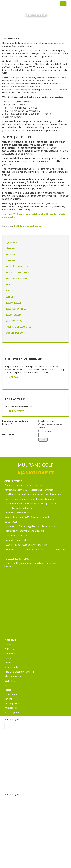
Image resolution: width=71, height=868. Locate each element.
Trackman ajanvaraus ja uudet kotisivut (24, 485)
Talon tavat (14, 303)
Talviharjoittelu (16, 309)
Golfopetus (10, 654)
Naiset (10, 291)
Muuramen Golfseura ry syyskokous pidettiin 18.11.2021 (32, 526)
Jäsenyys (11, 249)
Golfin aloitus (11, 649)
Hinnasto (11, 255)
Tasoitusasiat (14, 315)
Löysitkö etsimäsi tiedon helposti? (16, 422)
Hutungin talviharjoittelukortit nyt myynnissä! (26, 545)
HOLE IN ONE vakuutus (19, 327)
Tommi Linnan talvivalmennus (19, 508)
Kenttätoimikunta (17, 267)
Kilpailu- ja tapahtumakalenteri (19, 672)
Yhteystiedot (11, 708)
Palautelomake (12, 694)
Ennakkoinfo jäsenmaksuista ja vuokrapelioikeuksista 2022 (33, 494)
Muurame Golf (17, 726)
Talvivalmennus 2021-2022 (17, 536)
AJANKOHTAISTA (13, 481)
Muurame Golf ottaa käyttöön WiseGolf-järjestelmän (30, 503)
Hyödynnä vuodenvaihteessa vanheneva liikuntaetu (29, 499)
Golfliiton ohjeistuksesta (27, 226)
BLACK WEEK (11, 522)
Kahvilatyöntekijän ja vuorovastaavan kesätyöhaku (29, 490)
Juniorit (11, 261)
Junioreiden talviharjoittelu (17, 513)
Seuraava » (61, 549)
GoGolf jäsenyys (15, 333)
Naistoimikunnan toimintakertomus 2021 (24, 531)
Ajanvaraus (13, 243)
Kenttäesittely (11, 667)
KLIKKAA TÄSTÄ (16, 411)
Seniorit (11, 297)
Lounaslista (10, 681)
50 (42, 549)
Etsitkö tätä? (14, 321)
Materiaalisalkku (16, 279)
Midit (9, 285)
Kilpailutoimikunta (17, 273)
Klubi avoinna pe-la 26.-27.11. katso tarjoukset (27, 517)
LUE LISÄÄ (13, 377)
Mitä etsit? (8, 435)
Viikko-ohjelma (12, 712)
